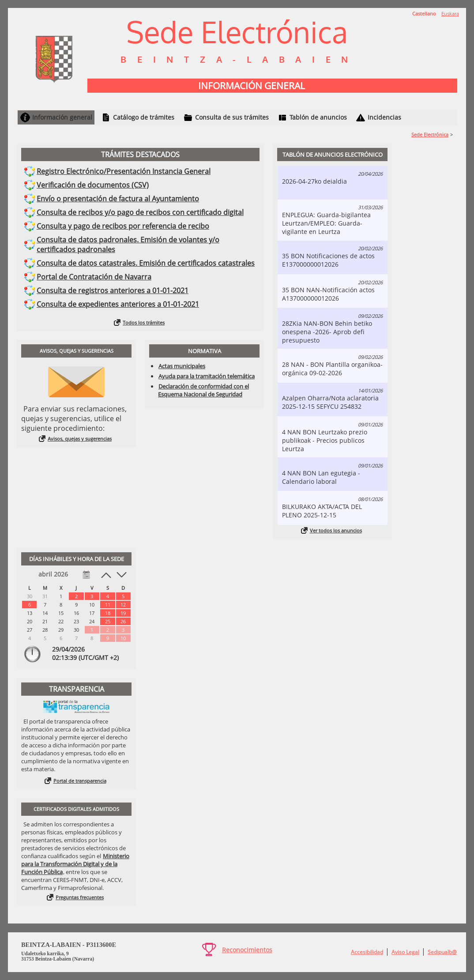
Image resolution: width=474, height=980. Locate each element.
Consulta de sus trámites (232, 117)
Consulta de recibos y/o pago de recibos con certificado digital (140, 212)
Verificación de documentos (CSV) (93, 185)
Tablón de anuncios (318, 117)
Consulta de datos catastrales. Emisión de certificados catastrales (146, 263)
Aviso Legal (405, 952)
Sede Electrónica (430, 134)
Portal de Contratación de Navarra (94, 277)
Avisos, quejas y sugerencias (80, 439)
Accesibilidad (367, 952)
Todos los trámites (144, 322)
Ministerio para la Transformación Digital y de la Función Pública (75, 864)
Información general (62, 117)
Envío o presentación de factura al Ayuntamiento (118, 199)
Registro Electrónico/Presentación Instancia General (124, 171)
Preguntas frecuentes (80, 897)
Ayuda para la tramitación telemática (207, 376)
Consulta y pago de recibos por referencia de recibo (123, 226)
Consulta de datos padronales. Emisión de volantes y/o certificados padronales (128, 245)
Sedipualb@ (442, 952)
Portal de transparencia (80, 781)
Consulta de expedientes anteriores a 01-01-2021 (118, 304)
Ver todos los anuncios (336, 530)
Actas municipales (182, 366)
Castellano (424, 13)
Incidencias (384, 117)
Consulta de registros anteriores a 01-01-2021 (113, 290)
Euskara (450, 13)
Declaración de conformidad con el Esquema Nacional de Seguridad (203, 390)
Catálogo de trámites (144, 117)
